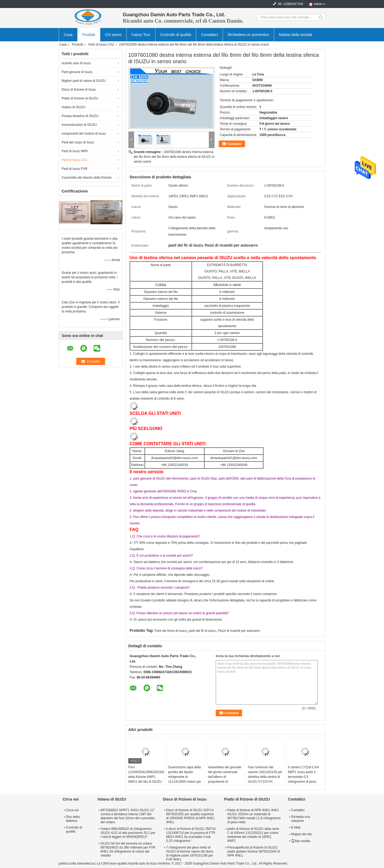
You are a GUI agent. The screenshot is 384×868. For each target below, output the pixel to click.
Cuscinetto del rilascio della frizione (87, 178)
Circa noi (72, 810)
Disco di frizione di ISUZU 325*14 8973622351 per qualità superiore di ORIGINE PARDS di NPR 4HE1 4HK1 (190, 816)
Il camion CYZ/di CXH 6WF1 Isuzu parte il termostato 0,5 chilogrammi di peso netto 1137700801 (303, 777)
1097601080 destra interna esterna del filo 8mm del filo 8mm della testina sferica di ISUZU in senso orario (174, 157)
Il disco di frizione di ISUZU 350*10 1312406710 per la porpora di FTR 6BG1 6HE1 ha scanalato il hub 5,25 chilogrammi (191, 835)
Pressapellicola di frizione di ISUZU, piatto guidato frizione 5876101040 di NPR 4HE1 (253, 851)
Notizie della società (296, 35)
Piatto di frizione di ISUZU (80, 98)
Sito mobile (301, 841)
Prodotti (89, 35)
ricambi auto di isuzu (76, 63)
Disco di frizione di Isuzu (79, 90)
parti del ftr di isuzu (202, 631)
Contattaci (209, 35)
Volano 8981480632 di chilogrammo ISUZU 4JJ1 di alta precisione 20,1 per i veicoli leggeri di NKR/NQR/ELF (128, 833)
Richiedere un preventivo (248, 35)
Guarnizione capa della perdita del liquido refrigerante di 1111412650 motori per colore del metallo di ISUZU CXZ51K (185, 779)
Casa (68, 35)
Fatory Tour (141, 35)
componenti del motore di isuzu (84, 134)
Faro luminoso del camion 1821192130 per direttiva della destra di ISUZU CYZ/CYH (265, 774)
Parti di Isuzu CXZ (101, 45)
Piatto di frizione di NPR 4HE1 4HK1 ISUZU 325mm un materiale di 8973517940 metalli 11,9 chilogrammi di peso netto (254, 816)
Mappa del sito (302, 834)
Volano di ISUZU (73, 107)
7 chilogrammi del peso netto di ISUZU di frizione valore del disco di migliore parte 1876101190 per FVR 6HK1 (190, 853)
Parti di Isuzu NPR (75, 151)
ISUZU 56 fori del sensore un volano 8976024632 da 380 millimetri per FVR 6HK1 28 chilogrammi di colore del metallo (128, 849)
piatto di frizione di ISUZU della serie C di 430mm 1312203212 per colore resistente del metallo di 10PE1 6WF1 (253, 835)
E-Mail (296, 827)
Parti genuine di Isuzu (77, 72)
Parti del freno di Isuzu (171, 631)
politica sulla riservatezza (76, 863)
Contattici (298, 810)
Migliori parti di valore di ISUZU (84, 81)
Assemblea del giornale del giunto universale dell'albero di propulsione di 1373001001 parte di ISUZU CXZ (225, 779)
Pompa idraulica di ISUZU (80, 116)
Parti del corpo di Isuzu (78, 142)
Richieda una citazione (301, 819)
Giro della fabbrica (73, 819)
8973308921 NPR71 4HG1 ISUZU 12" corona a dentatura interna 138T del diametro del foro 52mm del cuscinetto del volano (128, 816)
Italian (318, 4)
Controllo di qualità (176, 35)
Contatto (235, 144)
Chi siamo (113, 35)
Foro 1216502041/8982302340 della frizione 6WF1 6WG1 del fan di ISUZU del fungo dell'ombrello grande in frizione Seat (146, 779)
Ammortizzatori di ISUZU (79, 125)
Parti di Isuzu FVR (75, 169)
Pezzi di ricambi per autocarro (239, 631)
